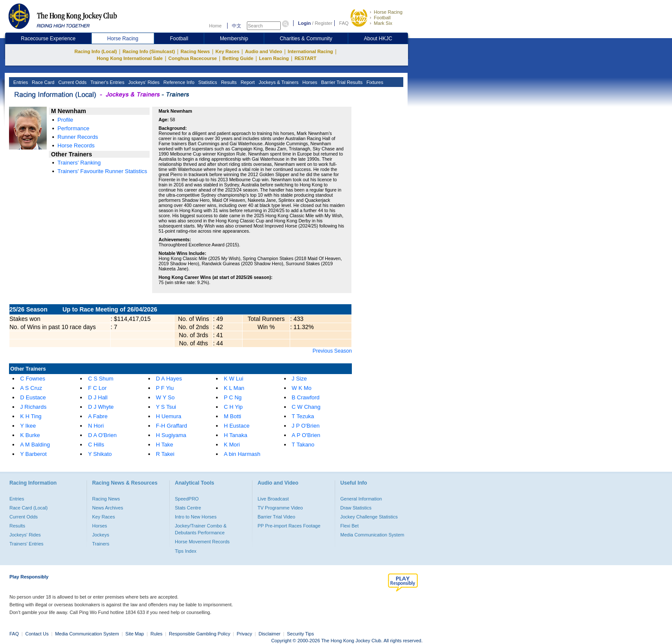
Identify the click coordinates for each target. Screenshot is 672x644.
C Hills (96, 445)
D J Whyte (101, 407)
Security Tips (301, 634)
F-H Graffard (172, 426)
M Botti (232, 416)
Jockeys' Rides (143, 82)
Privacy (244, 634)
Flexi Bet (349, 526)
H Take (165, 445)
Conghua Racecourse (193, 58)
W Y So (165, 397)
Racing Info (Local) (96, 51)
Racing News (195, 51)
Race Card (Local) (28, 508)
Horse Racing (388, 12)
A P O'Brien (306, 435)
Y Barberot (33, 454)
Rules (157, 634)
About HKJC (378, 39)
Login (304, 23)
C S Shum (100, 379)
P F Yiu (165, 388)
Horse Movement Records (202, 542)
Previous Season (332, 351)
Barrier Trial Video (276, 517)
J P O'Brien (306, 426)
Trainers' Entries (26, 544)
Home (215, 26)
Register (323, 23)
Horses (309, 82)
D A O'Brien (102, 435)
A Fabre (98, 416)
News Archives (108, 508)
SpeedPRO (187, 499)
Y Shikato (100, 454)
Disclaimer (269, 634)
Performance (73, 128)
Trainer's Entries (107, 82)
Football (382, 18)
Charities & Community (306, 39)
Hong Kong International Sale (130, 58)
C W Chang (306, 407)
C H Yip (233, 407)
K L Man (234, 388)
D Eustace (33, 397)
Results (228, 82)
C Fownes (33, 379)
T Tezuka (303, 416)
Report (247, 82)
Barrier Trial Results (341, 82)
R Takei (165, 454)
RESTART (305, 58)
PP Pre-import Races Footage (289, 526)
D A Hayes (169, 379)
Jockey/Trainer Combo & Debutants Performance (201, 529)
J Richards (33, 407)
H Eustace (237, 426)
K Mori (232, 445)
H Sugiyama (171, 435)
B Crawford (306, 397)
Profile (65, 120)
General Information (361, 499)
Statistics (207, 82)
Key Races (228, 51)
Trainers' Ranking (79, 163)
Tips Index (186, 551)
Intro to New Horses (196, 517)
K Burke (30, 435)
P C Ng (233, 397)
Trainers (101, 544)
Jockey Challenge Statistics (369, 517)
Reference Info (178, 82)
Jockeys (101, 535)
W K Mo (302, 388)
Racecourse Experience (48, 39)
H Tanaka (235, 435)
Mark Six (383, 23)
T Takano (303, 445)
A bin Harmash (242, 454)
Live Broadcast (273, 499)
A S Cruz (31, 388)
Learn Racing (274, 58)
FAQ (344, 23)
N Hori (96, 426)
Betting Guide (238, 58)
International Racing (310, 51)
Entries (20, 82)
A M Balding (35, 445)
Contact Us (37, 634)
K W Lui (234, 379)
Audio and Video (264, 51)
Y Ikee (28, 426)
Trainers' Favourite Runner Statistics (102, 171)
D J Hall (98, 397)
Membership (234, 39)
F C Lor (97, 388)
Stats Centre (188, 508)
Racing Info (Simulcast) (149, 51)
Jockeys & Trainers (278, 82)
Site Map (135, 634)
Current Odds (72, 82)
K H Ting (31, 416)
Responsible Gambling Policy (199, 634)
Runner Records (78, 137)
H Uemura (169, 416)
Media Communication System (372, 535)
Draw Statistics (356, 508)
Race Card (42, 82)
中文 (237, 26)
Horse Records (76, 145)
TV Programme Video (280, 508)
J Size (299, 379)
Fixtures (374, 82)
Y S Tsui (166, 407)
